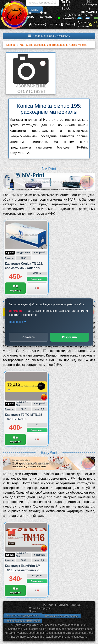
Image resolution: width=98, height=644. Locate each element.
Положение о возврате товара (61, 616)
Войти (67, 24)
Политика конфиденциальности (23, 616)
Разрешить (69, 337)
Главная (36, 24)
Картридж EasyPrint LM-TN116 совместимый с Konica (23, 570)
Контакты (52, 24)
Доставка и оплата (81, 24)
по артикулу (46, 15)
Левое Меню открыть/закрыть (49, 36)
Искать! (34, 10)
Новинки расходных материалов (23, 621)
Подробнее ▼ (18, 322)
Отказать (28, 337)
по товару (30, 15)
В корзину (15, 288)
